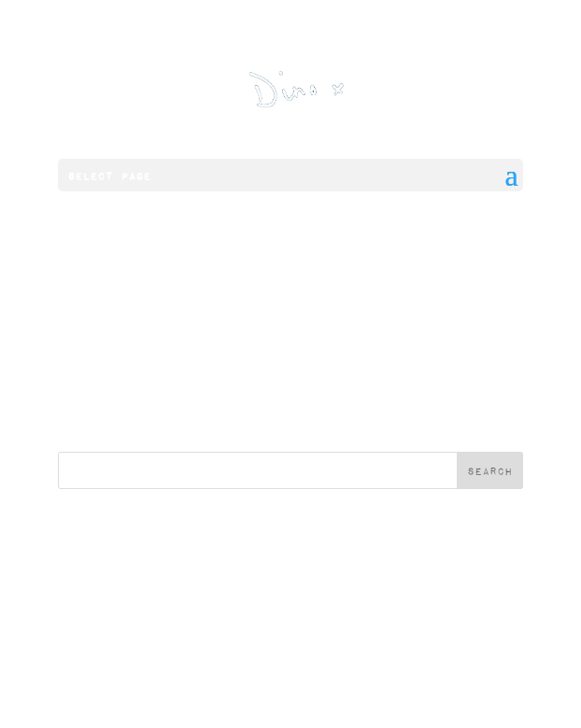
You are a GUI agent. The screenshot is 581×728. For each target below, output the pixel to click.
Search (490, 471)
